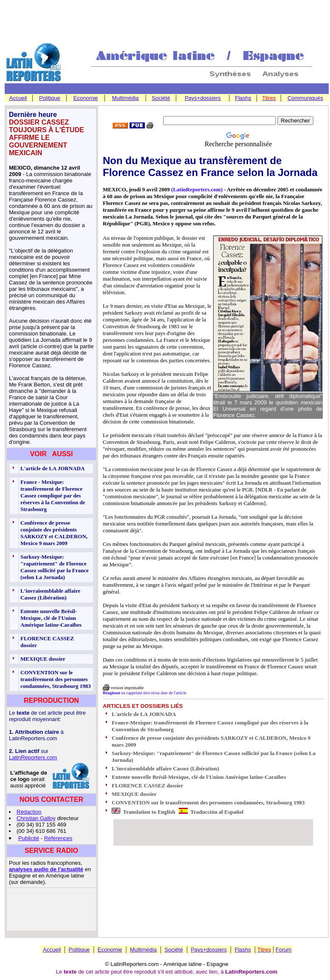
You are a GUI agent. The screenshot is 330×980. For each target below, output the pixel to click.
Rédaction (29, 812)
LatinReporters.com (33, 757)
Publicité (29, 838)
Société (161, 98)
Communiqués (305, 98)
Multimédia (126, 98)
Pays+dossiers (203, 98)
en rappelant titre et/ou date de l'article (145, 693)
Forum (284, 950)
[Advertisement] (165, 22)
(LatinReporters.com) (197, 189)
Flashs (243, 98)
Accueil (18, 98)
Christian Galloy (36, 818)
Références (58, 838)
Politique (50, 98)
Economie (86, 98)
